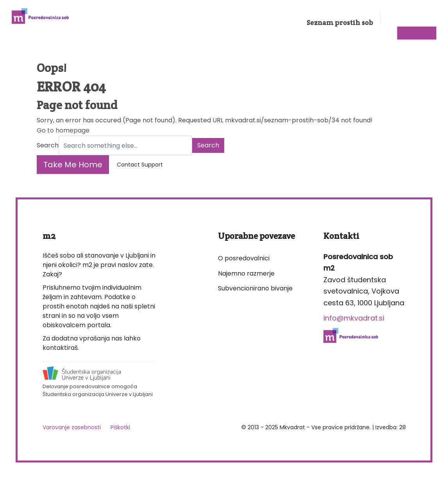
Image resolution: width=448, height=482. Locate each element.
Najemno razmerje (246, 273)
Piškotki (120, 427)
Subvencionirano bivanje (255, 288)
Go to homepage (63, 130)
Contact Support (140, 165)
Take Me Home (73, 165)
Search (48, 145)
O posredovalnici (244, 258)
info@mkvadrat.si (354, 318)
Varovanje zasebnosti (72, 427)
